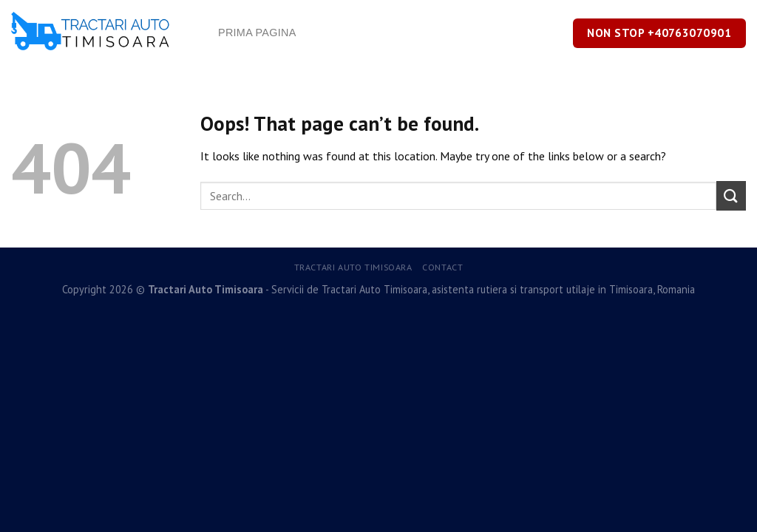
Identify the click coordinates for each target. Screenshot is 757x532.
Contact (442, 267)
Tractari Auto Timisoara (353, 267)
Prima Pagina (257, 33)
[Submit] (731, 195)
